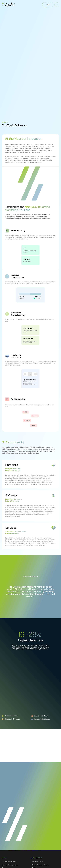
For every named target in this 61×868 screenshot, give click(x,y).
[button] (57, 5)
